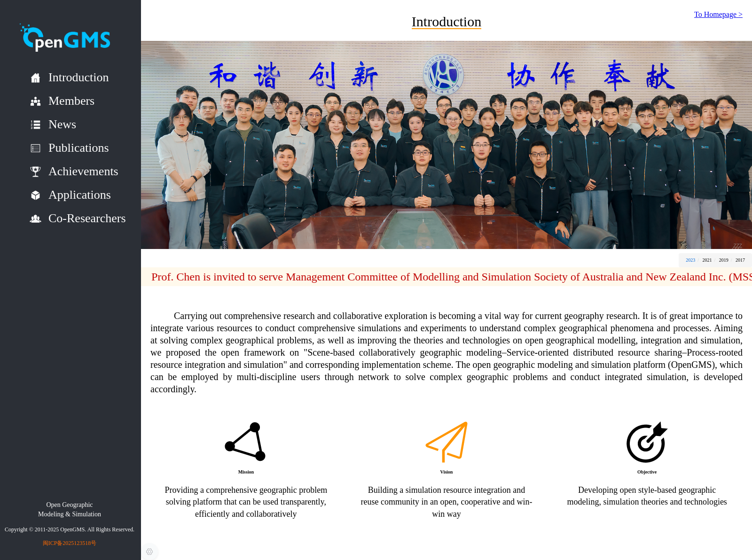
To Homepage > (718, 14)
